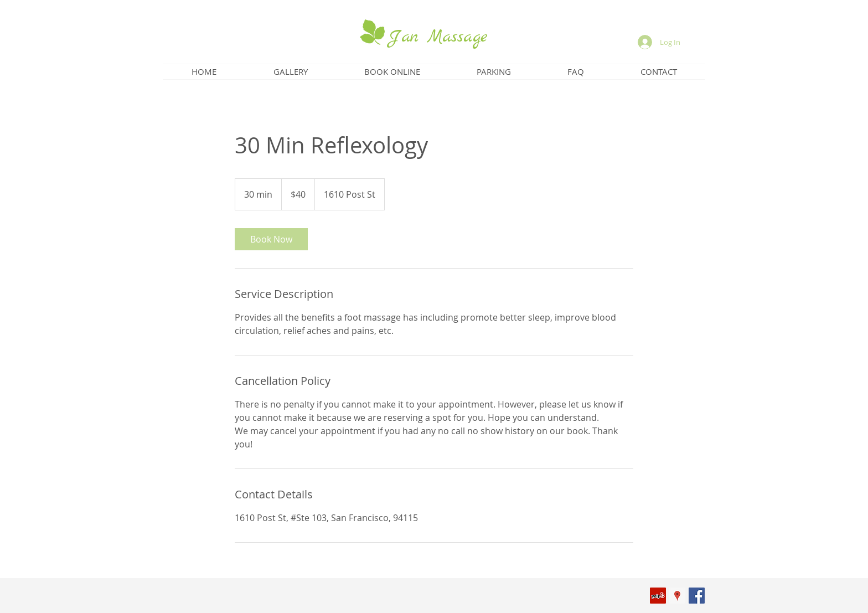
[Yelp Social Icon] (658, 596)
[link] (271, 239)
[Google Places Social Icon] (677, 596)
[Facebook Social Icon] (697, 596)
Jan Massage (438, 37)
